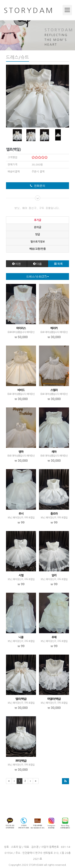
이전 (16, 264)
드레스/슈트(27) (37, 276)
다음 (37, 264)
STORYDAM (36, 865)
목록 (58, 264)
